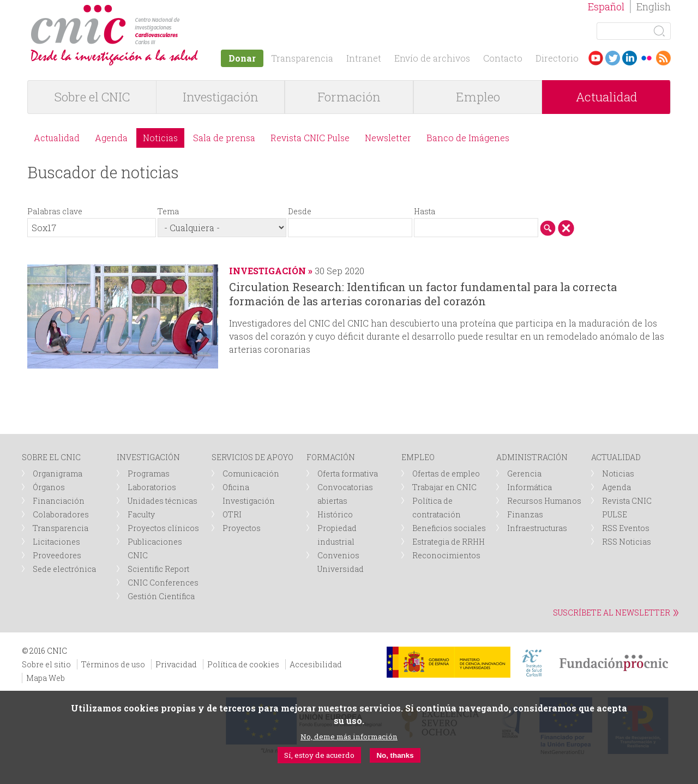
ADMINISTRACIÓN (532, 457)
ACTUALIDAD (616, 457)
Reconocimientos (446, 555)
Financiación (59, 501)
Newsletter (388, 138)
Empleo (478, 97)
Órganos (49, 487)
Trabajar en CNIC (444, 487)
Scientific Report (158, 569)
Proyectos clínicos (163, 528)
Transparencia (302, 58)
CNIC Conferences (163, 583)
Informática (529, 487)
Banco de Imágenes (468, 138)
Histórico (335, 514)
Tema (168, 211)
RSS (663, 58)
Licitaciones (56, 542)
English (654, 7)
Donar (242, 58)
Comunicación (251, 474)
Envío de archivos (432, 58)
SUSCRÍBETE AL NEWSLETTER (612, 613)
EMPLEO (418, 457)
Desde (300, 211)
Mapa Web (46, 678)
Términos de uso (113, 664)
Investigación (221, 97)
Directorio (557, 58)
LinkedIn (630, 58)
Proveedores (57, 555)
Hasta (425, 211)
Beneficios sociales (449, 528)
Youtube (596, 58)
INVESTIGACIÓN (148, 457)
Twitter (613, 58)
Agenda (111, 138)
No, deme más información (349, 737)
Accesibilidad (316, 664)
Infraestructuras (537, 528)
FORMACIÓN (331, 457)
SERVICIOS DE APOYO (252, 457)
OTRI (232, 514)
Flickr (646, 58)
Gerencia (524, 474)
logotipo (183, 10)
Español (606, 7)
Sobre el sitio (46, 664)
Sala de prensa (224, 138)
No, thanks (395, 755)
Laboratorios (152, 487)
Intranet (364, 58)
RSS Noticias (627, 542)
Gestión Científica (161, 596)
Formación (349, 97)
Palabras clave (55, 211)
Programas (149, 474)
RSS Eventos (626, 528)
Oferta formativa (348, 474)
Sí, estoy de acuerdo (319, 755)
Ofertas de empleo (446, 474)
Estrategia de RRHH (449, 542)
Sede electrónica (64, 569)
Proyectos (242, 528)
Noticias (160, 138)
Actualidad (607, 97)
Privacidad (176, 664)
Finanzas (525, 514)
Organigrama (58, 474)
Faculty (141, 514)
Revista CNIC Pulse (310, 138)
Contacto (503, 58)
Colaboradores (61, 514)
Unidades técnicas (163, 501)
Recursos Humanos (544, 501)
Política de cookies (243, 664)
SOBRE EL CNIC (51, 457)
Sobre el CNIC (92, 97)
